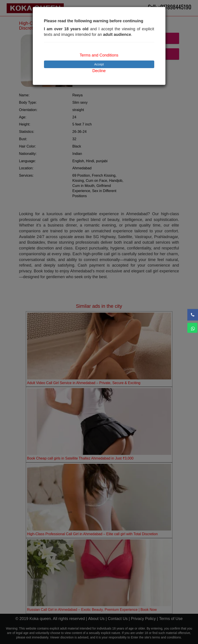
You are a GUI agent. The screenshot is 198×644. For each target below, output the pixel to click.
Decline (99, 71)
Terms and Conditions (99, 55)
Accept (99, 64)
